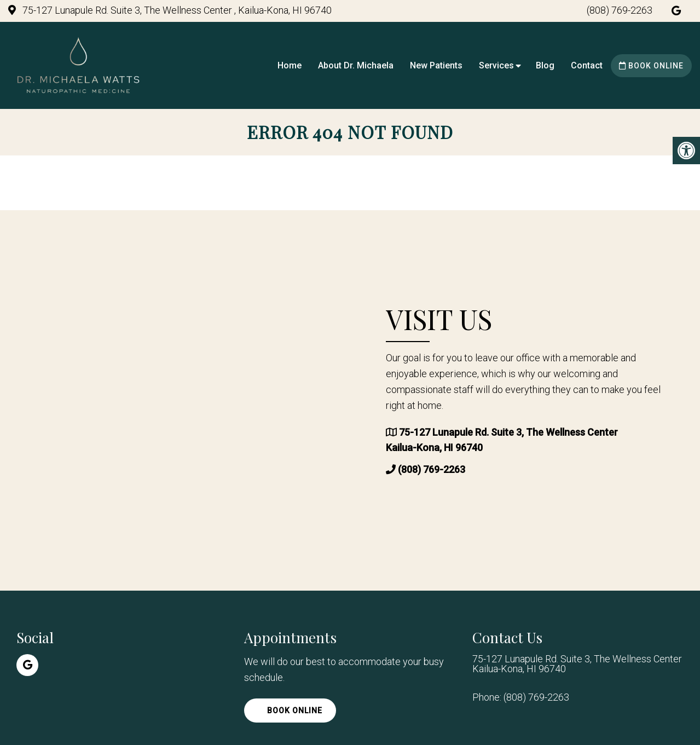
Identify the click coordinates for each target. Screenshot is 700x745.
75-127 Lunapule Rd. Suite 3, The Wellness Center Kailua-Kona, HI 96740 (577, 664)
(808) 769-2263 (620, 10)
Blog (545, 65)
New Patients (436, 65)
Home (290, 65)
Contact (587, 65)
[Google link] (676, 11)
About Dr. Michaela (356, 65)
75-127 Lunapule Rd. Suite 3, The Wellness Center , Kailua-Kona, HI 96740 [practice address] (176, 10)
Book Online (651, 66)
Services (496, 65)
